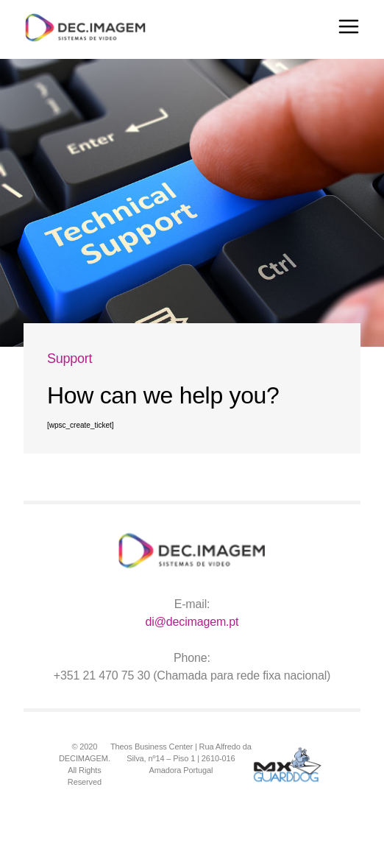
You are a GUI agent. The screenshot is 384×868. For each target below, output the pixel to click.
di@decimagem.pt (192, 622)
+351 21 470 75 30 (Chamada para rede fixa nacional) (192, 675)
